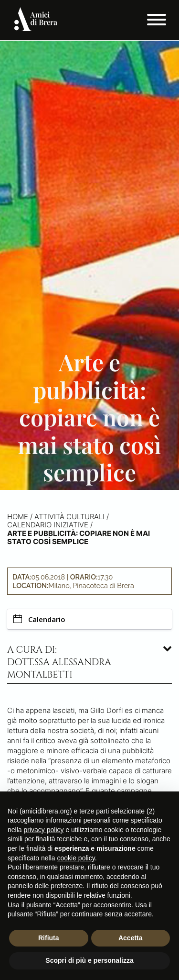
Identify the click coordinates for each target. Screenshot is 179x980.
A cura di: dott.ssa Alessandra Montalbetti (59, 662)
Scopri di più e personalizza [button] (89, 960)
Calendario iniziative (48, 525)
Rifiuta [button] (49, 938)
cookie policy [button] (76, 858)
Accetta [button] (131, 938)
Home (18, 517)
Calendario (39, 619)
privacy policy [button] (43, 830)
